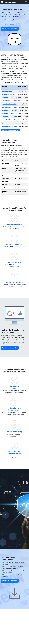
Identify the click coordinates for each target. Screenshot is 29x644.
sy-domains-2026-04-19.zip (9, 107)
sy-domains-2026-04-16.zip (9, 117)
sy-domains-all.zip (7, 91)
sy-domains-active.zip (8, 94)
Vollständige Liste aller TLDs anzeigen (10, 130)
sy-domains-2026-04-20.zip (9, 104)
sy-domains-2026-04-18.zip (9, 110)
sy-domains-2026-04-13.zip (9, 126)
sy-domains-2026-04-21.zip (9, 101)
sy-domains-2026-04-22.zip (9, 98)
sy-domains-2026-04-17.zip (9, 113)
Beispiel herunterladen (10, 29)
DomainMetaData (8, 2)
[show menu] (26, 2)
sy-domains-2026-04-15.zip (9, 120)
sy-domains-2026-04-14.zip (9, 123)
